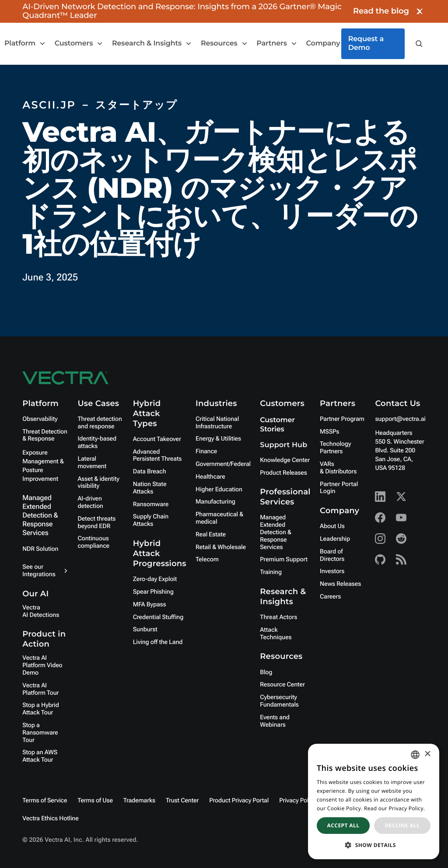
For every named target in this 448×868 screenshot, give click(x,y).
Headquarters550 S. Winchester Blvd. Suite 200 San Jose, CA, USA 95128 (399, 451)
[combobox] (415, 755)
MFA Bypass (150, 605)
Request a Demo (366, 44)
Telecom (207, 560)
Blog (266, 672)
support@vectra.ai (400, 419)
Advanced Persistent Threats (157, 456)
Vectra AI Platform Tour (40, 689)
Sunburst (145, 630)
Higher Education (219, 490)
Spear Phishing (153, 592)
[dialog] (374, 801)
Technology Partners (335, 448)
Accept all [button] (343, 825)
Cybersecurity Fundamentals (279, 701)
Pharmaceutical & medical (219, 518)
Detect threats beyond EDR (96, 523)
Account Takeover (157, 439)
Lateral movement (92, 463)
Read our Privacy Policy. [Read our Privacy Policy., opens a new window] (394, 808)
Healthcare (210, 477)
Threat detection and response (100, 423)
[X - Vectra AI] (401, 497)
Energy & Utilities (218, 439)
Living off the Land (158, 642)
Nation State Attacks (150, 488)
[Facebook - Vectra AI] (380, 518)
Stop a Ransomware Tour (40, 733)
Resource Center (282, 685)
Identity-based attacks (97, 443)
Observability (40, 419)
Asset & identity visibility (98, 483)
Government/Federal (223, 464)
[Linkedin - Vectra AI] (380, 497)
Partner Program (342, 419)
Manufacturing (215, 502)
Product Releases (283, 473)
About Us (332, 526)
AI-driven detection (90, 502)
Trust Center (182, 801)
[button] (374, 845)
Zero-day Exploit (155, 579)
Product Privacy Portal (239, 801)
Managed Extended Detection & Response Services (40, 515)
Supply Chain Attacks (151, 520)
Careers (330, 597)
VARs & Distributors (338, 468)
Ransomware (151, 504)
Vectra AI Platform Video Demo (42, 665)
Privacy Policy (298, 801)
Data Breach (150, 472)
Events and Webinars (275, 721)
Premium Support (284, 560)
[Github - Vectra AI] (380, 560)
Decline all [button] (402, 825)
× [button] (427, 754)
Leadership (335, 539)
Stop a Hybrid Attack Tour (40, 709)
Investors (332, 571)
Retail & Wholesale (221, 547)
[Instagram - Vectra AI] (380, 539)
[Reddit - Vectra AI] (401, 539)
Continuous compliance (93, 542)
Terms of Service (45, 801)
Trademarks (139, 801)
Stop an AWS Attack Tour (40, 756)
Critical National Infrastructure (217, 423)
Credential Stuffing (158, 617)
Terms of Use (95, 801)
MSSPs (329, 432)
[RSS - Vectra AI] (401, 560)
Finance (206, 451)
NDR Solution (40, 549)
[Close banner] (420, 11)
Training (271, 572)
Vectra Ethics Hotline (50, 819)
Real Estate (211, 535)
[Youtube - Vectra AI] (401, 518)
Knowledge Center (285, 460)
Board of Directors (332, 555)
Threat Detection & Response (45, 436)
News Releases (340, 584)
